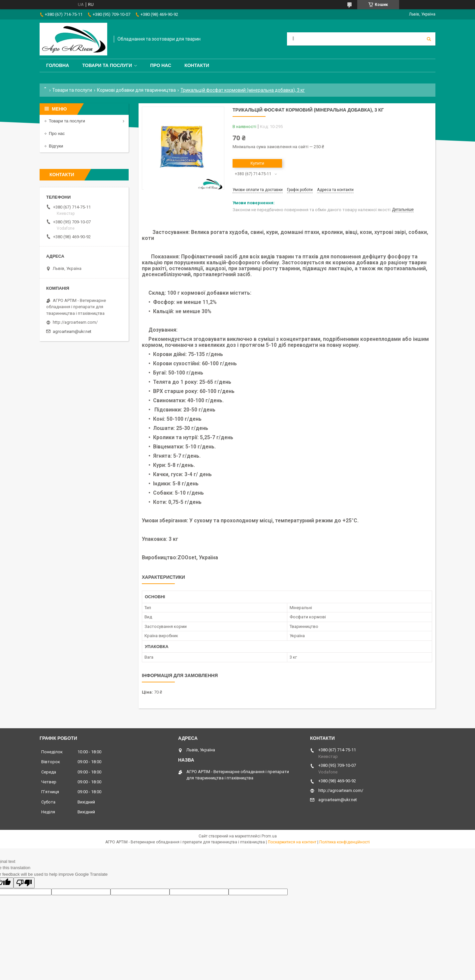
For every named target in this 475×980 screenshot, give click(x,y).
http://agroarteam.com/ (75, 322)
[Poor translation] (24, 883)
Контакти (197, 65)
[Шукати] (429, 39)
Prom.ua (269, 836)
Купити (257, 163)
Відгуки (56, 146)
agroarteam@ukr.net (72, 331)
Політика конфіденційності (345, 842)
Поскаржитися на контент (292, 842)
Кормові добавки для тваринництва (136, 90)
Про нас (161, 65)
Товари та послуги (107, 65)
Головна (58, 65)
